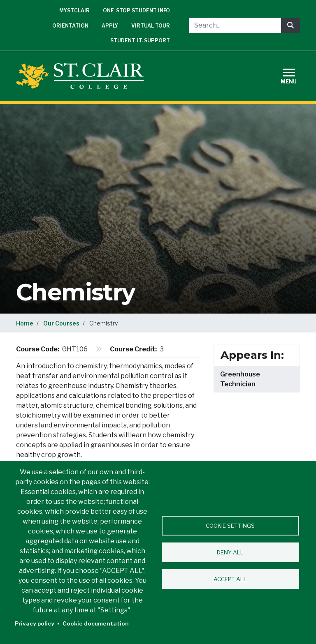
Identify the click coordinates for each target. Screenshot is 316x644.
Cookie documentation (96, 623)
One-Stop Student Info (136, 10)
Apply (110, 26)
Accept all (230, 579)
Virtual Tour (151, 26)
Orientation (70, 26)
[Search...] (235, 25)
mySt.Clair (74, 10)
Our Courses (61, 323)
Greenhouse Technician (240, 379)
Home (25, 323)
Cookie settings (230, 526)
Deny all (230, 552)
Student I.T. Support (140, 40)
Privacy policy (35, 623)
